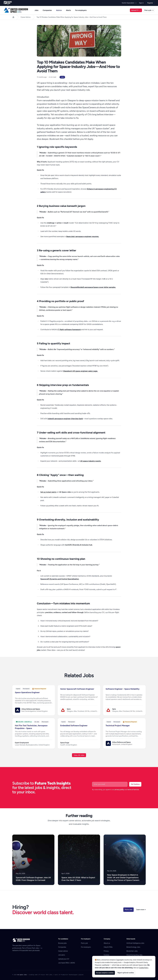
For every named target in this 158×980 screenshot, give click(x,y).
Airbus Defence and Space (31, 709)
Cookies (106, 955)
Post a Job (128, 910)
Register (150, 3)
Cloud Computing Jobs (134, 955)
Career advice (63, 951)
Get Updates (135, 784)
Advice (59, 10)
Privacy (106, 951)
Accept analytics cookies (105, 973)
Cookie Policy (144, 968)
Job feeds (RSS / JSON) (67, 963)
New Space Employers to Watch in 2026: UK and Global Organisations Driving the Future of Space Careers (123, 878)
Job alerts (62, 955)
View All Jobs (79, 755)
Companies (47, 10)
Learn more (141, 910)
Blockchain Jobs (132, 951)
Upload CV (136, 10)
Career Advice (26, 17)
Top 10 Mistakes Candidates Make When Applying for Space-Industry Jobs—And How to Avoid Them (72, 17)
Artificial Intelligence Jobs (135, 943)
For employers (81, 10)
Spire (69, 709)
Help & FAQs (108, 947)
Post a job (149, 10)
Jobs (36, 10)
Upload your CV (64, 959)
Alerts (68, 10)
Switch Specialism (129, 3)
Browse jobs (62, 943)
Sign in (141, 3)
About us (107, 943)
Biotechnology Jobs (133, 947)
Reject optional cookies (126, 973)
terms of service (133, 790)
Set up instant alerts (48, 492)
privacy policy (119, 790)
